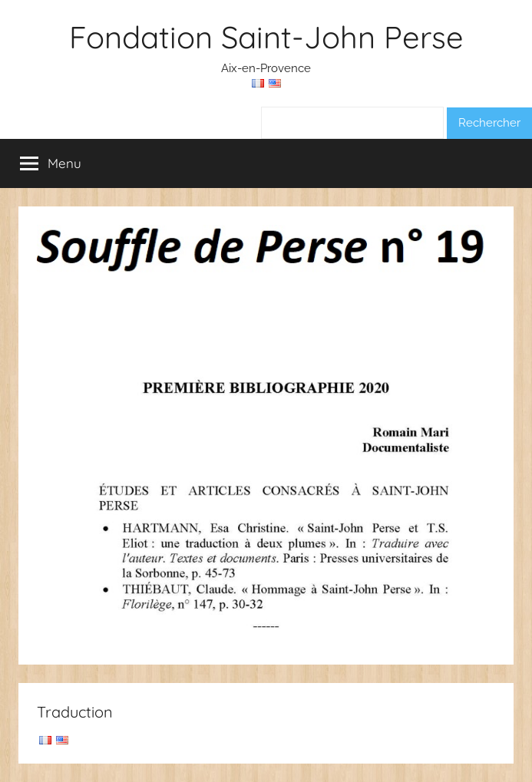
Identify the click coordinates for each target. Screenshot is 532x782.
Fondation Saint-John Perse (266, 37)
